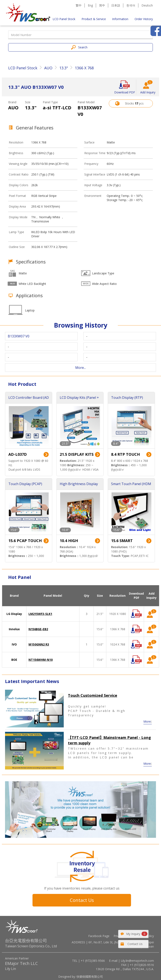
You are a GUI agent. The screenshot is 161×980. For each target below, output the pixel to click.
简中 (102, 5)
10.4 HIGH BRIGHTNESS (72, 541)
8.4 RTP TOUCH (125, 454)
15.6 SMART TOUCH (122, 541)
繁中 (79, 5)
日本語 (116, 5)
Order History (144, 19)
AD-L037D (18, 454)
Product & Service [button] (94, 19)
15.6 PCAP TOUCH (25, 541)
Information (120, 19)
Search (83, 47)
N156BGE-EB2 (38, 629)
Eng (90, 5)
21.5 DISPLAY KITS (77, 454)
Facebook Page (99, 936)
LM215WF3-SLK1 (40, 614)
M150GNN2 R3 (39, 644)
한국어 (131, 5)
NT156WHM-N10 (41, 660)
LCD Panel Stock (64, 19)
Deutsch (147, 5)
